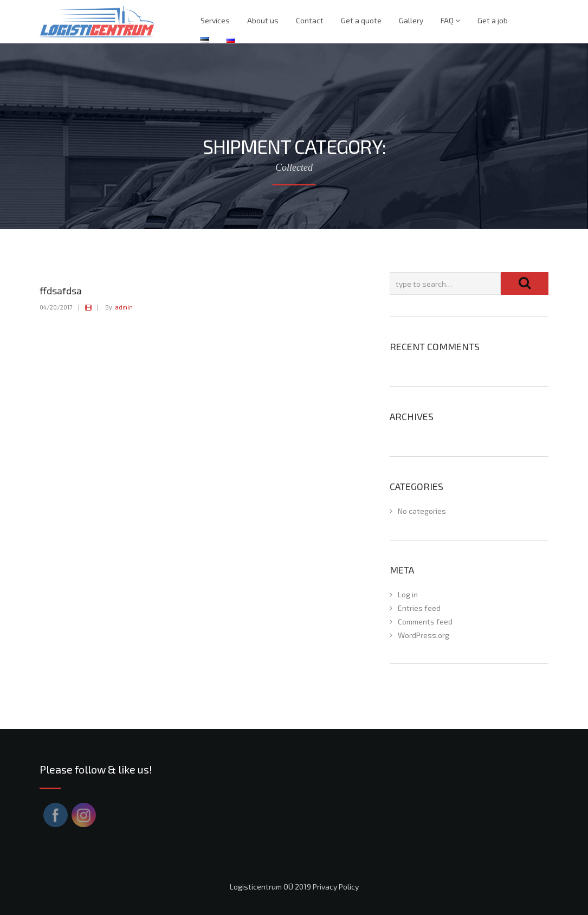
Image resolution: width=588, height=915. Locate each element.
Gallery (411, 20)
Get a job (493, 20)
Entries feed (419, 608)
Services (215, 20)
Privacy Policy (336, 887)
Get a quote (361, 20)
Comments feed (425, 621)
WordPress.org (424, 635)
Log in (408, 594)
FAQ (450, 20)
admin (124, 307)
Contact (310, 20)
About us (263, 20)
